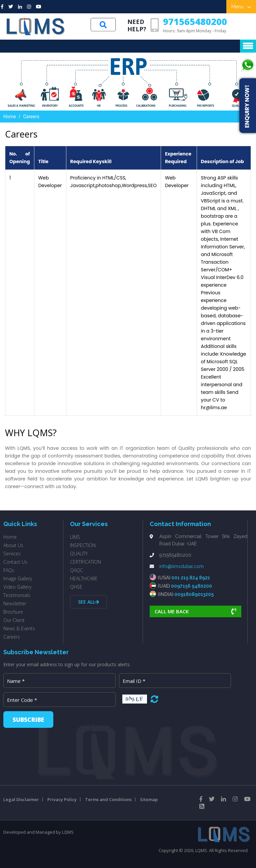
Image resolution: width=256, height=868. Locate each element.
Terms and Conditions (108, 799)
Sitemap (149, 799)
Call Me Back (196, 611)
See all (88, 602)
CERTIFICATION (85, 562)
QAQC (76, 570)
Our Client (14, 620)
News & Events (19, 628)
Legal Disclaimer (21, 799)
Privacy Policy (62, 799)
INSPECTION (83, 545)
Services (12, 554)
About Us (13, 545)
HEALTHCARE (84, 579)
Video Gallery (17, 587)
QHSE (76, 587)
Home (10, 117)
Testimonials (17, 595)
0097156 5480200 (191, 586)
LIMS (75, 537)
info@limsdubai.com (181, 566)
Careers (12, 637)
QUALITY (79, 554)
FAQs (9, 570)
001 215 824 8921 (191, 578)
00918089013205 (194, 594)
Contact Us (15, 562)
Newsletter (15, 603)
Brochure (13, 612)
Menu (241, 7)
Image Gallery (18, 579)
